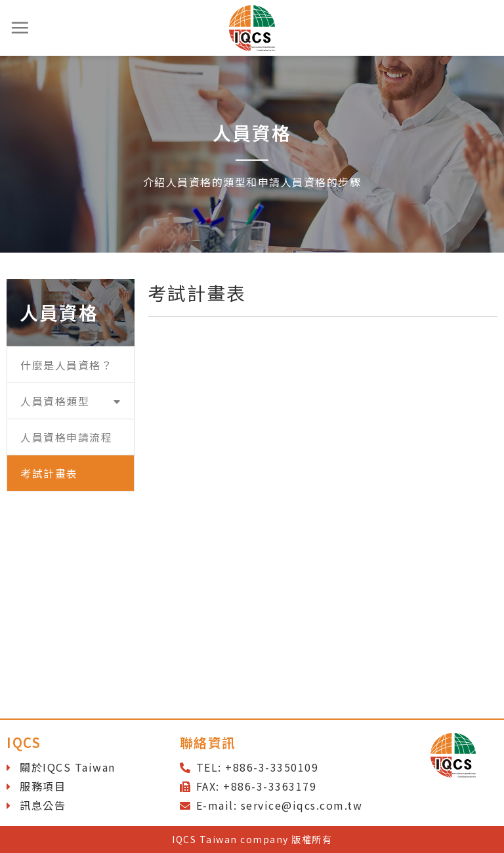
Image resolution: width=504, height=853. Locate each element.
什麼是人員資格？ (66, 365)
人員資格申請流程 (66, 437)
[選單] (20, 28)
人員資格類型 (71, 401)
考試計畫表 (49, 473)
